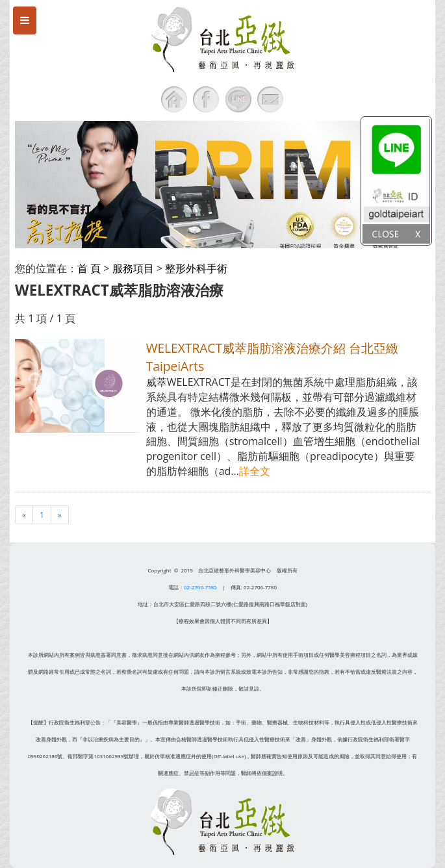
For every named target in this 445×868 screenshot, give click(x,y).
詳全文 (255, 471)
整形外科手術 (196, 268)
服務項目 (133, 268)
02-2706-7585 (200, 587)
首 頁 (89, 268)
